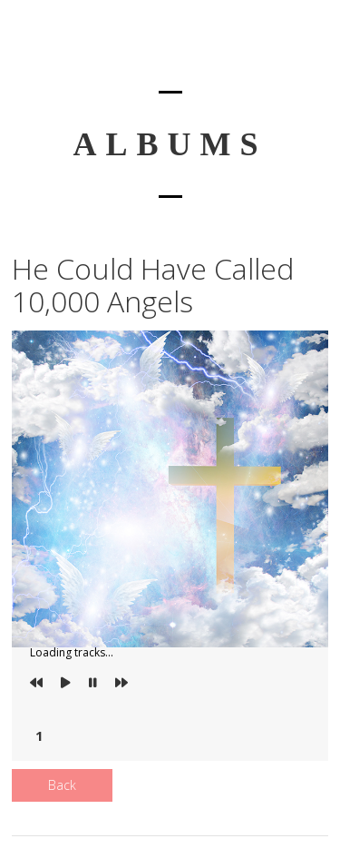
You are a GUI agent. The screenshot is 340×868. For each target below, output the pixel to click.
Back (62, 785)
